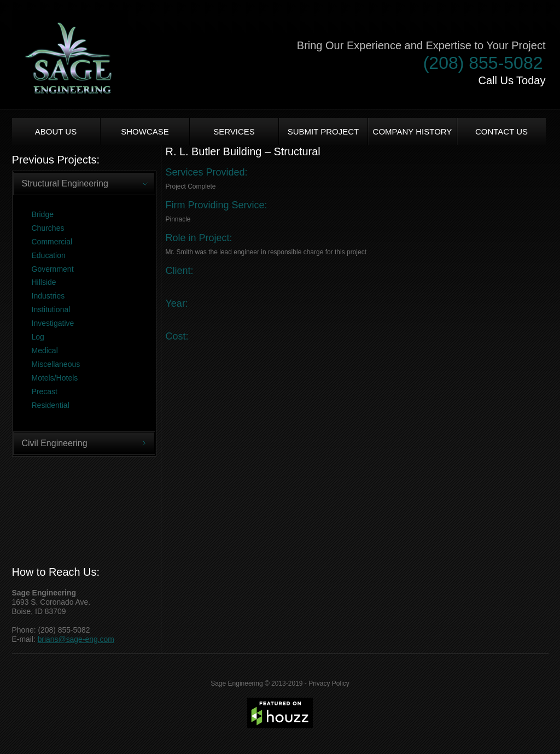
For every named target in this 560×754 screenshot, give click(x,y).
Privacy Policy (329, 683)
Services (234, 131)
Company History (413, 131)
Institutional (51, 309)
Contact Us (501, 131)
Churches (48, 228)
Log (38, 337)
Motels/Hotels (55, 378)
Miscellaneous (56, 364)
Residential (51, 405)
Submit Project (323, 131)
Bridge (43, 214)
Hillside (44, 282)
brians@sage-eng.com (76, 639)
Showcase (145, 131)
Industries (48, 296)
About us (56, 131)
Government (53, 269)
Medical (45, 350)
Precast (45, 391)
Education (49, 255)
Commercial (52, 242)
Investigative (53, 323)
